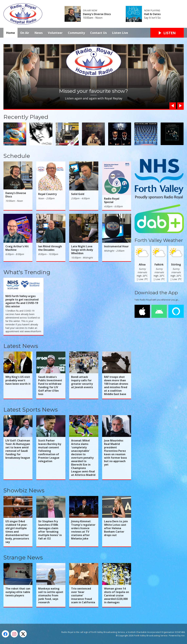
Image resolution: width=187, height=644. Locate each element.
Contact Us (98, 33)
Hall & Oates (152, 14)
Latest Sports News (31, 410)
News (39, 33)
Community (76, 33)
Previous (172, 106)
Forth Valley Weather (159, 240)
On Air (25, 33)
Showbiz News (24, 490)
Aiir (183, 636)
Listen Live (120, 33)
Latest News (21, 346)
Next (180, 106)
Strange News (23, 557)
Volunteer (55, 33)
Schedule (17, 156)
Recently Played (26, 117)
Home (10, 33)
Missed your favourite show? (94, 91)
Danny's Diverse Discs (97, 14)
